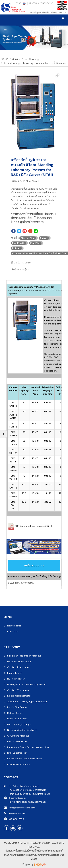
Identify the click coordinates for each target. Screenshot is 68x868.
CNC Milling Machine (18, 736)
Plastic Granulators (17, 741)
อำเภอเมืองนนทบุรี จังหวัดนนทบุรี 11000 (27, 794)
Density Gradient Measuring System (27, 684)
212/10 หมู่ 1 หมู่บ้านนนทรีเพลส (21, 786)
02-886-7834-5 (17, 813)
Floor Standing (30, 59)
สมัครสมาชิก (47, 3)
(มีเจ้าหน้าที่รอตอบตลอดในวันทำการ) (28, 802)
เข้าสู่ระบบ (34, 3)
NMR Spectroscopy (17, 753)
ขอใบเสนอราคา (34, 566)
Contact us (13, 631)
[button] (57, 75)
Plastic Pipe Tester (17, 707)
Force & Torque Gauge (19, 724)
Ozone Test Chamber (19, 764)
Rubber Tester (15, 713)
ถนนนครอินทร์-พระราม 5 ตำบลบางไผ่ (25, 790)
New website (14, 626)
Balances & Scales (17, 719)
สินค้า (15, 59)
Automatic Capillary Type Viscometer (27, 702)
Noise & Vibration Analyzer (22, 730)
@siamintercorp (17, 798)
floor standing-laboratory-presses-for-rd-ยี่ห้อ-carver (35, 63)
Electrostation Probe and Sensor (25, 759)
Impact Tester (14, 673)
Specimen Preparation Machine (24, 656)
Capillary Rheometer (18, 667)
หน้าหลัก (4, 59)
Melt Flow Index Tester (19, 662)
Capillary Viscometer (18, 690)
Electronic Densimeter (19, 696)
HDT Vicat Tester (16, 679)
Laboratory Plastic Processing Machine (28, 747)
